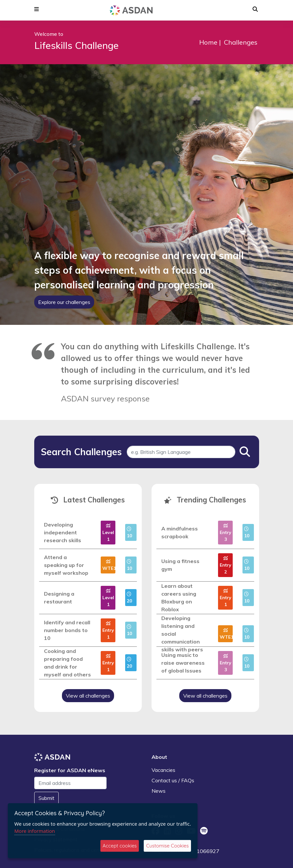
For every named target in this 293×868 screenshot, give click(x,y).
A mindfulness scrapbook (180, 532)
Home (208, 42)
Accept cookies (120, 846)
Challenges (241, 42)
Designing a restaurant (59, 598)
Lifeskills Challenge (76, 45)
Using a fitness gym (180, 565)
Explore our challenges (64, 302)
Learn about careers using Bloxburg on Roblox (179, 598)
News (159, 791)
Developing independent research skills (63, 532)
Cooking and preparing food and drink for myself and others (67, 663)
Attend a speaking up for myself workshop (66, 565)
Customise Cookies (167, 846)
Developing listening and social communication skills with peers (182, 634)
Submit (46, 798)
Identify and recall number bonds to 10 (67, 630)
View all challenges (88, 696)
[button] (37, 9)
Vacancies (163, 770)
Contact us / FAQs (173, 780)
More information (35, 831)
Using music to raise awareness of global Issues (183, 663)
